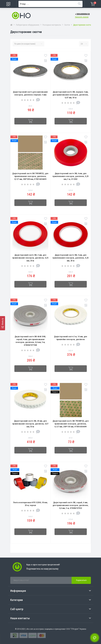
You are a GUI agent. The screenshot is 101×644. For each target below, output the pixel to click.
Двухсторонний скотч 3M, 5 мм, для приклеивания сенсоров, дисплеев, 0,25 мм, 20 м (70, 258)
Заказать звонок (82, 17)
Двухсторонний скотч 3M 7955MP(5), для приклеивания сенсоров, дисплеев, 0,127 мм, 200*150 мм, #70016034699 (71, 424)
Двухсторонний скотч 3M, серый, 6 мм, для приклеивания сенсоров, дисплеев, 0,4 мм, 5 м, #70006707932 (71, 505)
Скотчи (67, 25)
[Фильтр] (3, 323)
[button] (82, 14)
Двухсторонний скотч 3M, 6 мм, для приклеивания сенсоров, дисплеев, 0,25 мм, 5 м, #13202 (70, 176)
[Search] (79, 4)
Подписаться (81, 580)
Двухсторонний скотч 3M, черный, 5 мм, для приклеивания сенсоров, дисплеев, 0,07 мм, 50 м (71, 95)
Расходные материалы (52, 25)
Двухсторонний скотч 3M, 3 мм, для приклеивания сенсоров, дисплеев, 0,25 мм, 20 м (30, 258)
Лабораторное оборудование (28, 25)
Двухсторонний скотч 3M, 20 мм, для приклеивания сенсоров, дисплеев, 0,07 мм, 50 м (30, 424)
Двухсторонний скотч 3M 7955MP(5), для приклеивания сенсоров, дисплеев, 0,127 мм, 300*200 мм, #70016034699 (30, 176)
